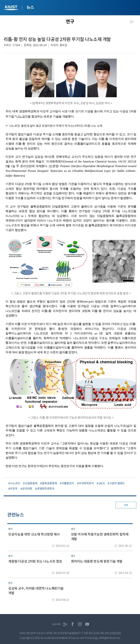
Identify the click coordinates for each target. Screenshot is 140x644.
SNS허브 (57, 624)
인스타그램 (80, 624)
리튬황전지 (68, 483)
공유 (132, 22)
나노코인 (15, 483)
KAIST (12, 8)
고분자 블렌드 (117, 483)
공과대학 (27, 489)
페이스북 (72, 624)
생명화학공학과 (46, 489)
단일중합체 (31, 483)
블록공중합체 (49, 483)
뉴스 (30, 7)
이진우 (14, 489)
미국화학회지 (86, 483)
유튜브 (87, 624)
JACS (102, 483)
